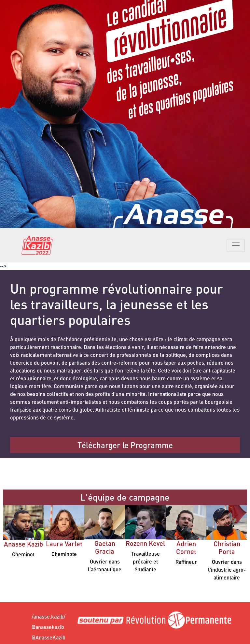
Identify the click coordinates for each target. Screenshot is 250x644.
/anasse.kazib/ (37, 616)
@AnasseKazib (37, 637)
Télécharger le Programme (125, 445)
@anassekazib (37, 627)
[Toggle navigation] (236, 245)
